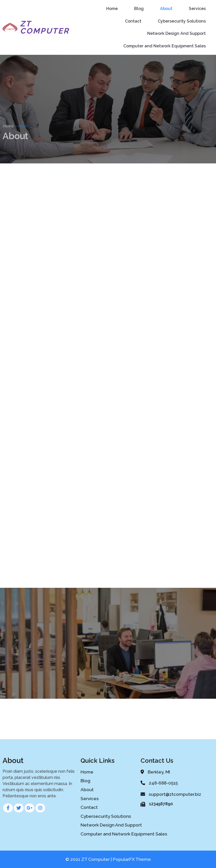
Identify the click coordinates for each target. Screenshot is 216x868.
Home (8, 130)
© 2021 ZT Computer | (89, 859)
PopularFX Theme (132, 859)
